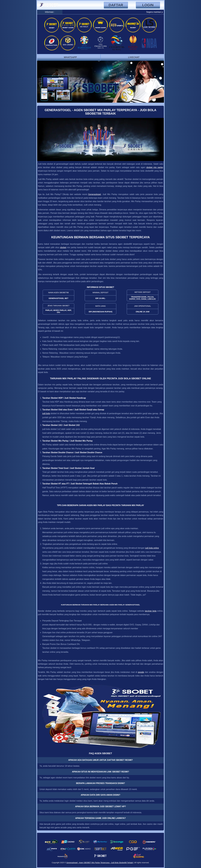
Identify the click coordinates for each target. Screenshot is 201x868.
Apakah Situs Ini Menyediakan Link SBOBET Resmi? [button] (100, 772)
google (141, 672)
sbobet (63, 247)
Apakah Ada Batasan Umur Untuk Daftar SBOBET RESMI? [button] (100, 760)
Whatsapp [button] (70, 57)
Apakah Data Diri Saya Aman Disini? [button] (100, 795)
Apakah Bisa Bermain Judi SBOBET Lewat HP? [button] (100, 806)
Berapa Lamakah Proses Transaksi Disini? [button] (100, 783)
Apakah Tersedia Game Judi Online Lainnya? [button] (100, 818)
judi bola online (152, 548)
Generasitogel (95, 194)
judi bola (46, 413)
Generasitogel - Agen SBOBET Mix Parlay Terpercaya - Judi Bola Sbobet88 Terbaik (100, 863)
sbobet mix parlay (155, 167)
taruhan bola (151, 611)
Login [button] (148, 5)
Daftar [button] (116, 5)
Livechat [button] (134, 57)
